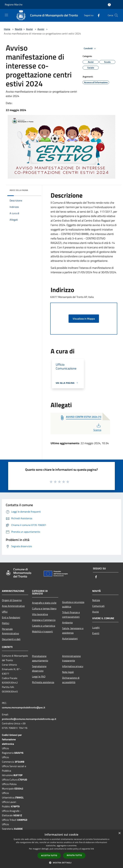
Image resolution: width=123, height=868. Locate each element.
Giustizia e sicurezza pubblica (73, 604)
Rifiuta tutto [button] (74, 855)
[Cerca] (116, 15)
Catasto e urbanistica (44, 626)
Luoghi (96, 627)
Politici (6, 623)
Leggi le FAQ (39, 676)
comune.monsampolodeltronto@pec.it (24, 707)
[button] (61, 863)
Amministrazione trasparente (71, 658)
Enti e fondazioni (11, 617)
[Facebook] (97, 15)
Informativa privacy (73, 666)
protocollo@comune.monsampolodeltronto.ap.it (29, 719)
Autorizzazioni (70, 638)
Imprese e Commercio (44, 620)
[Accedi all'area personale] (109, 5)
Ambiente (67, 623)
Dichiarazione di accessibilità (71, 680)
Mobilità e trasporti (42, 631)
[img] (35, 189)
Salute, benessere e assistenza (73, 630)
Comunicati (98, 606)
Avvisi (29, 29)
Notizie (96, 600)
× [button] (119, 833)
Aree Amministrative (13, 606)
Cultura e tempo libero (44, 608)
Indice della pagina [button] (19, 190)
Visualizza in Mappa (84, 319)
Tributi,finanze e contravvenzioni (71, 615)
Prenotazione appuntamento (40, 658)
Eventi (96, 633)
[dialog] (61, 849)
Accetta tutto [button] (49, 855)
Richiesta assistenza (43, 682)
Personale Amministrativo (10, 631)
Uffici (5, 612)
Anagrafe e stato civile (44, 603)
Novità (18, 29)
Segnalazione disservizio (39, 668)
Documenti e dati (11, 639)
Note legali (68, 672)
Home (7, 29)
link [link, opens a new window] (92, 849)
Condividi (90, 49)
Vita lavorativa (40, 614)
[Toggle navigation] (6, 15)
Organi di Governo (12, 600)
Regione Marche (14, 4)
